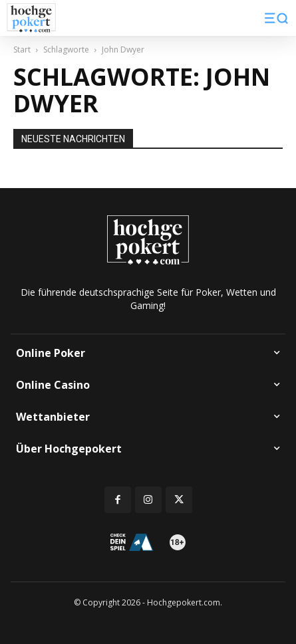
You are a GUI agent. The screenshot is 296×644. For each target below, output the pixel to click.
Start (22, 50)
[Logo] (31, 18)
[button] (276, 18)
